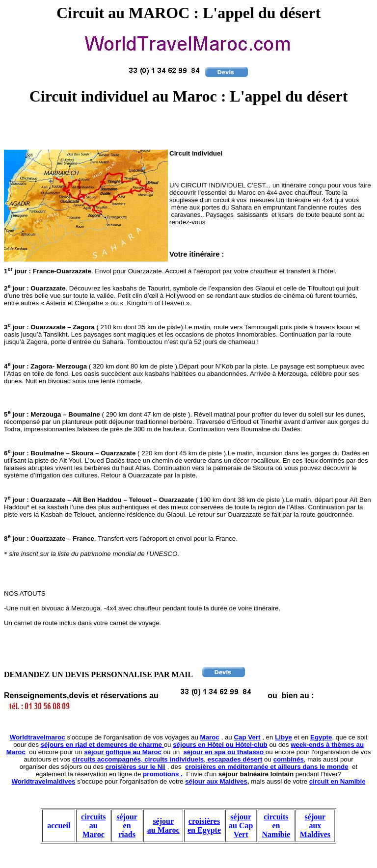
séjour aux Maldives (216, 781)
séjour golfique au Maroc (123, 752)
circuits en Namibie (276, 826)
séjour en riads (127, 826)
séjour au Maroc (163, 826)
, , (167, 759)
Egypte (321, 737)
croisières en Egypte (204, 826)
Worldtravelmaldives (43, 781)
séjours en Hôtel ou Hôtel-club (220, 745)
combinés (289, 759)
